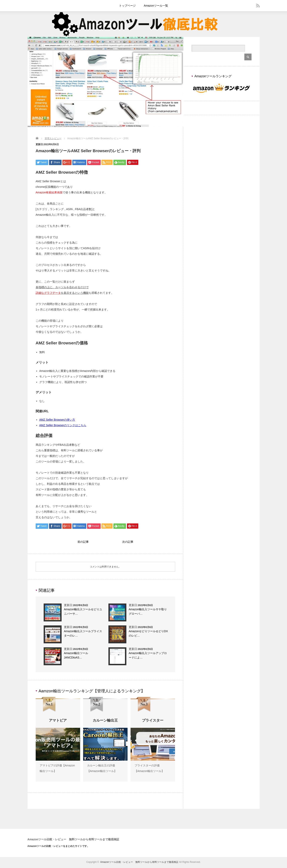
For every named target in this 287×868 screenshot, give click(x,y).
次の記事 (128, 542)
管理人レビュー (53, 138)
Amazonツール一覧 (156, 6)
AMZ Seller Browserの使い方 (57, 420)
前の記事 (83, 542)
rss (258, 6)
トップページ (127, 6)
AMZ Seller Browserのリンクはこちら (63, 425)
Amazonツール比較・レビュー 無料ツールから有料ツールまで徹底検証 (73, 840)
